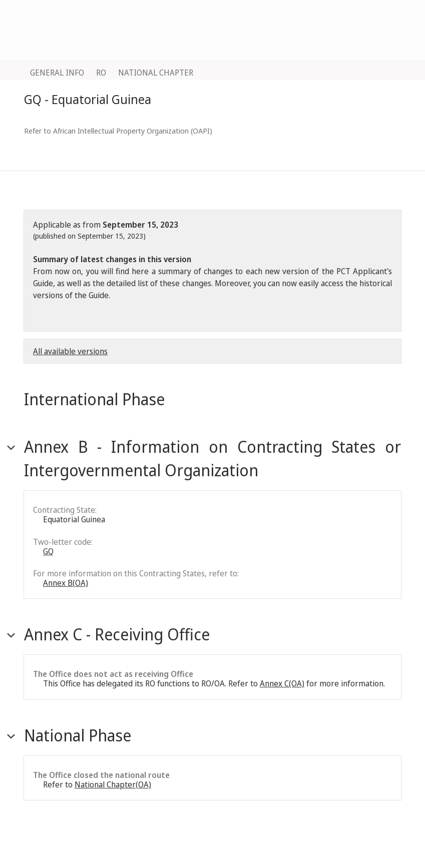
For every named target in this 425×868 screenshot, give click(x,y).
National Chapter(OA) (113, 784)
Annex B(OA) (66, 583)
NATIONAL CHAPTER (156, 73)
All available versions (70, 351)
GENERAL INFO (57, 73)
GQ (48, 551)
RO (101, 73)
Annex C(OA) (282, 683)
